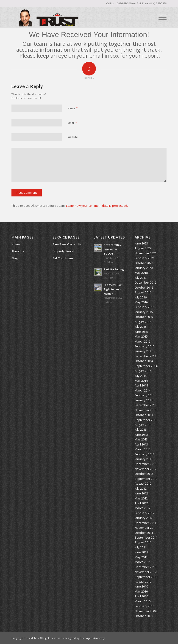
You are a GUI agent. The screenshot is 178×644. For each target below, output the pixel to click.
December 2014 (145, 356)
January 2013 (144, 459)
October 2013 (144, 415)
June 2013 (141, 435)
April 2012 (141, 503)
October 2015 (144, 317)
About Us (18, 251)
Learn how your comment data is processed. (97, 206)
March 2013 (143, 449)
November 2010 (146, 572)
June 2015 (141, 332)
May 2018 (141, 273)
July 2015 (141, 327)
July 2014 (141, 376)
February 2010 (145, 606)
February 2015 (145, 346)
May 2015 (141, 336)
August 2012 (143, 483)
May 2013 (141, 439)
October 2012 (144, 474)
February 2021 (145, 258)
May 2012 (141, 498)
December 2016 (145, 282)
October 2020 (144, 263)
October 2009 (144, 616)
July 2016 (141, 297)
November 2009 (146, 611)
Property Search (64, 251)
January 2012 (144, 518)
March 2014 (143, 390)
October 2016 (144, 287)
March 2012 (143, 508)
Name (73, 108)
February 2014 (145, 395)
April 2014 (141, 385)
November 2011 (146, 528)
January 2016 (144, 312)
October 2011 (144, 533)
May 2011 (141, 557)
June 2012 (141, 493)
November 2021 (146, 253)
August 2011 (143, 542)
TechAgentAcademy (92, 638)
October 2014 (144, 361)
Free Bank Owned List (68, 244)
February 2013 (145, 454)
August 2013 (143, 425)
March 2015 (143, 341)
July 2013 (141, 429)
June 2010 (141, 586)
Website (73, 137)
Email (72, 123)
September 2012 (146, 479)
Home (16, 244)
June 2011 (141, 552)
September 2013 (146, 420)
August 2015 (143, 322)
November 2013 (146, 410)
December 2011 (145, 523)
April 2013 (141, 444)
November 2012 (146, 469)
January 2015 (144, 351)
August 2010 (143, 582)
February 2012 (145, 513)
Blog (14, 258)
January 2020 (144, 268)
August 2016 (143, 292)
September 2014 (146, 366)
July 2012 (141, 488)
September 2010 (146, 577)
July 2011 (141, 547)
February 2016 (145, 307)
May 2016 (141, 302)
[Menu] (160, 17)
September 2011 (146, 537)
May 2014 (141, 381)
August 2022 (143, 248)
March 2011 (143, 562)
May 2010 (141, 591)
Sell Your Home (63, 258)
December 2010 (145, 567)
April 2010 (141, 596)
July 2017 (141, 278)
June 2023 (141, 243)
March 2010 (143, 601)
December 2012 (145, 464)
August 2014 (143, 371)
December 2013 (145, 405)
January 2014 (144, 400)
